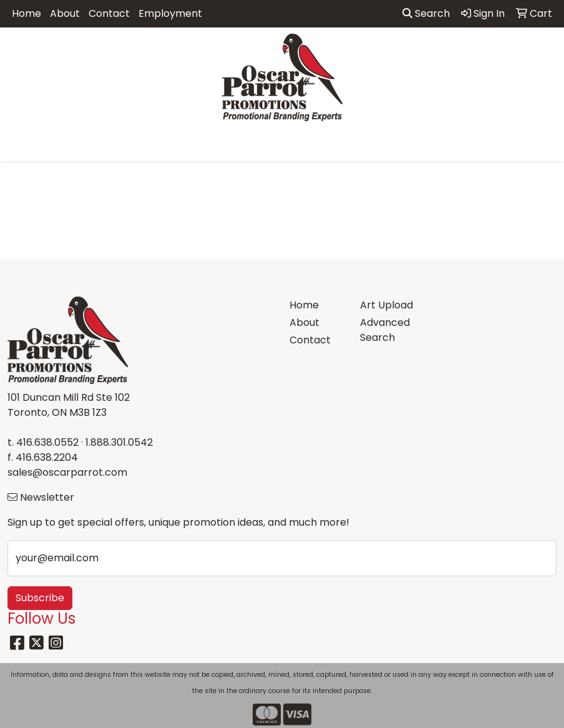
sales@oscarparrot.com (67, 472)
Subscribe (40, 598)
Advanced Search (385, 330)
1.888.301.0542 (119, 442)
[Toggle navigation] (19, 147)
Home (27, 13)
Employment (170, 13)
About (65, 13)
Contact (109, 13)
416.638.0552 (47, 442)
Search (426, 13)
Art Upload (387, 305)
